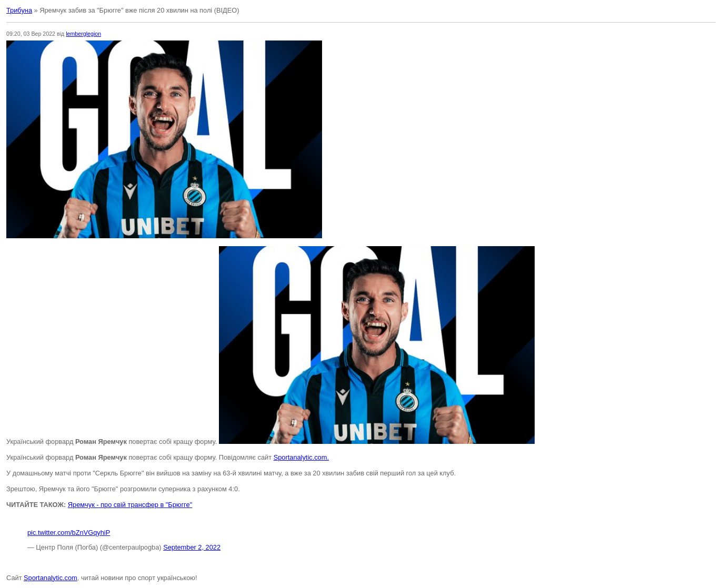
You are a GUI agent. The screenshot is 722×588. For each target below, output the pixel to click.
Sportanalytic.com (51, 578)
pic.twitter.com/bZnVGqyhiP (69, 533)
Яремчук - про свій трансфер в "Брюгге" (130, 505)
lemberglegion (83, 34)
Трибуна (19, 10)
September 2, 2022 (192, 547)
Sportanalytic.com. (301, 457)
